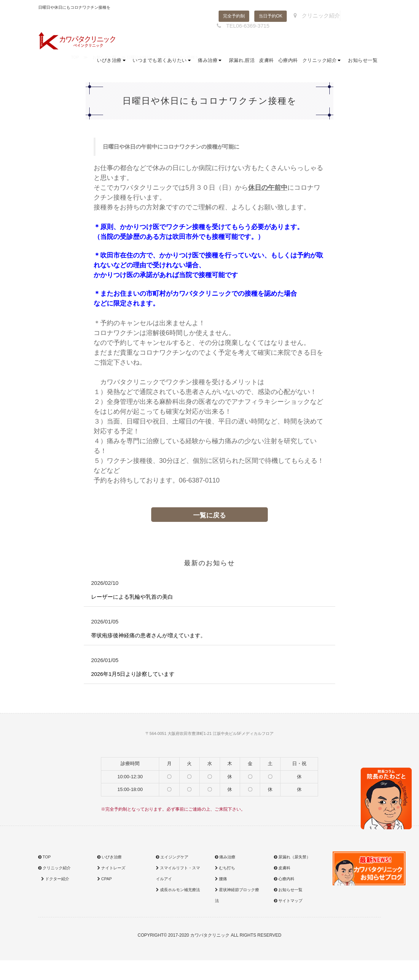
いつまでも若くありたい (163, 62)
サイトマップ (288, 902)
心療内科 (288, 62)
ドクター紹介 (54, 880)
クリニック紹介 (314, 16)
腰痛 (221, 880)
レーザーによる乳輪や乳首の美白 (135, 597)
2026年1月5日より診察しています (136, 675)
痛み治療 (211, 62)
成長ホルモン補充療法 (178, 891)
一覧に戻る (209, 515)
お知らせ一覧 (363, 62)
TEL (240, 25)
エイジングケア (172, 858)
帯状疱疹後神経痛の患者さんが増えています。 (152, 636)
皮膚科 (267, 62)
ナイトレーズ (111, 869)
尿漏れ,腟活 (242, 62)
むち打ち (225, 869)
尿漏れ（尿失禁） (292, 858)
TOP (44, 858)
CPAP (105, 880)
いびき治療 (113, 62)
